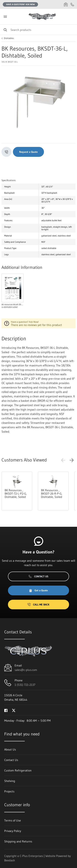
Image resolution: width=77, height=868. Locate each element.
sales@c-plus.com (26, 670)
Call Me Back (38, 605)
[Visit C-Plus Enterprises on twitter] (14, 710)
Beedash (10, 860)
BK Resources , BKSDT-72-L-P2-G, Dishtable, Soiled (16, 493)
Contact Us (38, 576)
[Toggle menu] (5, 17)
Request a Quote (28, 152)
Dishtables (9, 38)
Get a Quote (38, 590)
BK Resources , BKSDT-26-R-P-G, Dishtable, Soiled (52, 493)
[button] (71, 460)
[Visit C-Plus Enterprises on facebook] (6, 710)
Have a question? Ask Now (20, 4)
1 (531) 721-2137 (25, 685)
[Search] (38, 30)
